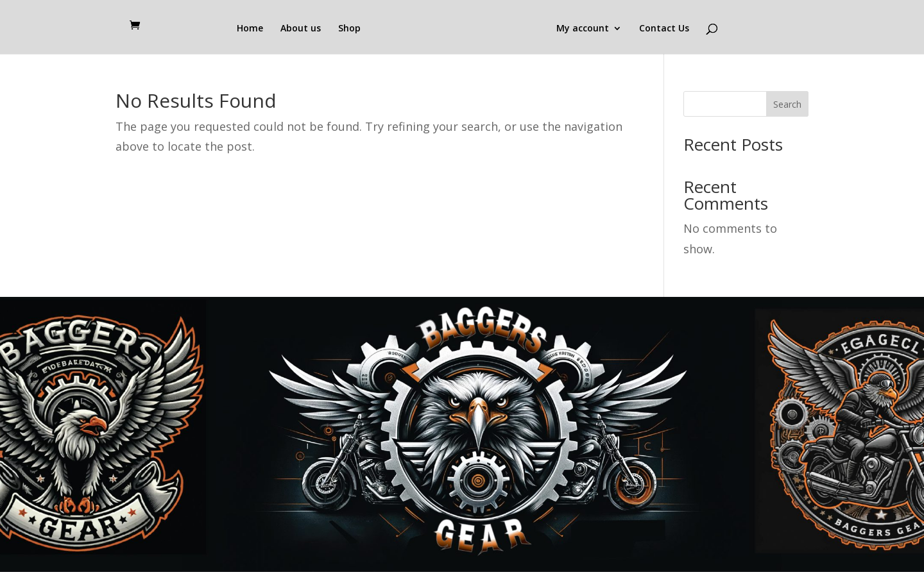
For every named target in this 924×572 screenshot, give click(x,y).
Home (250, 29)
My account (583, 29)
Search (787, 104)
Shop (349, 29)
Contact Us (664, 29)
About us (301, 29)
